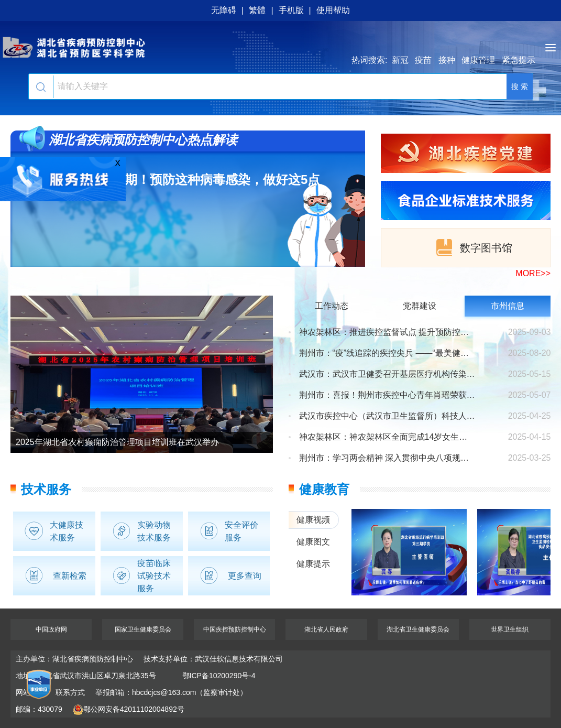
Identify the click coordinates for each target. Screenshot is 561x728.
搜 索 (520, 86)
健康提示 (313, 564)
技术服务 (46, 489)
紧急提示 (519, 60)
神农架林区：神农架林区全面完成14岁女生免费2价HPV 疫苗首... (387, 437)
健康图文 (313, 542)
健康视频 (313, 520)
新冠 (400, 60)
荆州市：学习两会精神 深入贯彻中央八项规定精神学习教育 (387, 458)
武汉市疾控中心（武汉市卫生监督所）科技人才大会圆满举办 (387, 416)
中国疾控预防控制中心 (235, 629)
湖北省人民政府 (326, 629)
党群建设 (420, 306)
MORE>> (533, 273)
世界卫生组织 (510, 629)
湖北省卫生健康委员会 (418, 629)
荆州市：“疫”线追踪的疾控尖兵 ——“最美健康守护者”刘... (387, 353)
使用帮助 (333, 10)
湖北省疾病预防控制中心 (280, 47)
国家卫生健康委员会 (143, 629)
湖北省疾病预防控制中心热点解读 (143, 140)
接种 (447, 60)
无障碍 (224, 10)
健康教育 (324, 489)
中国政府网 (51, 629)
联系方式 (70, 692)
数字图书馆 (473, 247)
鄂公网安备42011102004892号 (129, 709)
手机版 (291, 10)
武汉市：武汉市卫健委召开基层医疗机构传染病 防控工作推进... (387, 374)
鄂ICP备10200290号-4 (219, 676)
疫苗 (423, 60)
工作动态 (332, 306)
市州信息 (508, 306)
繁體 (257, 10)
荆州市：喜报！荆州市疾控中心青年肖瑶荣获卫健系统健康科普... (387, 395)
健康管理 (478, 60)
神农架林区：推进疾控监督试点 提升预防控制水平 (387, 332)
